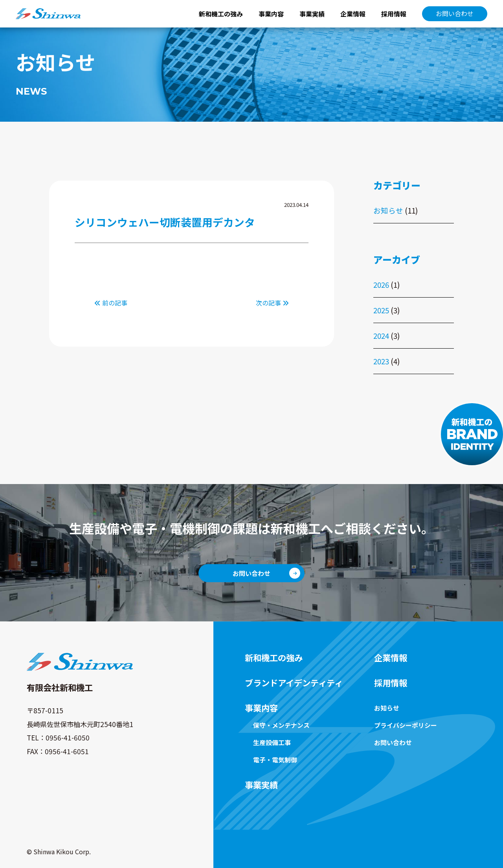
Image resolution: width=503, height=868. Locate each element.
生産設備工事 (272, 742)
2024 (381, 335)
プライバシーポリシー (406, 725)
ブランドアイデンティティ (294, 683)
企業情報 (353, 14)
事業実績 (312, 14)
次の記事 (272, 303)
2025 (381, 310)
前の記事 (111, 303)
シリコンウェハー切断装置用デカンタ (165, 222)
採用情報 (394, 14)
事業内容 (271, 14)
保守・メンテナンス (281, 725)
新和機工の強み (221, 14)
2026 (381, 284)
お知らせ (388, 210)
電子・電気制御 (275, 760)
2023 (381, 361)
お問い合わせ (455, 13)
